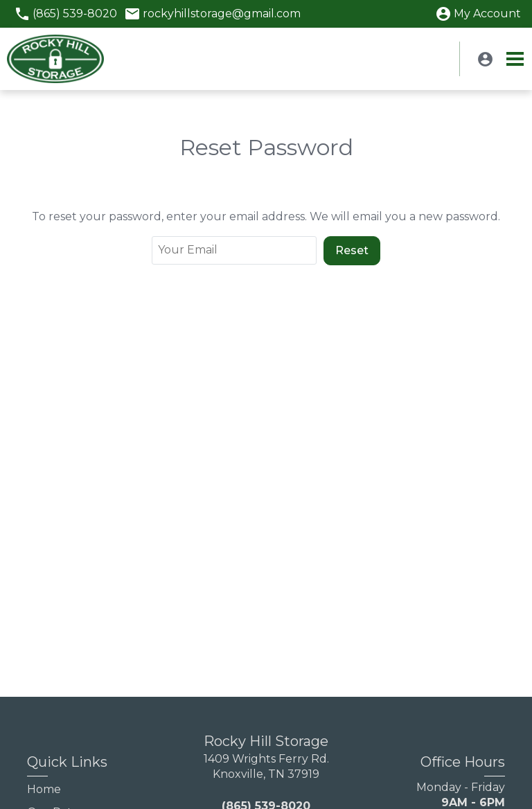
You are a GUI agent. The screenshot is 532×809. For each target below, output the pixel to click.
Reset (352, 250)
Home (44, 789)
